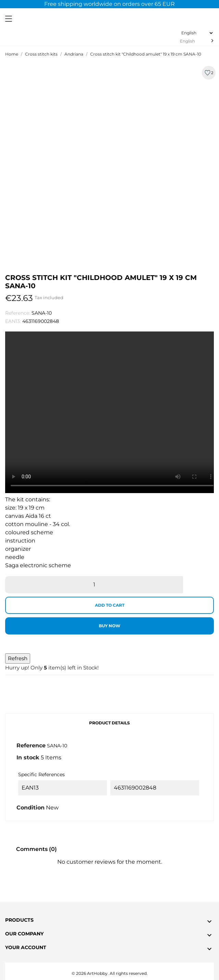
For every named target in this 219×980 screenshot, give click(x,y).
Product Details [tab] (109, 723)
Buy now (109, 626)
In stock (28, 757)
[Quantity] (94, 585)
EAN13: (13, 321)
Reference (31, 745)
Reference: (18, 313)
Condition (31, 808)
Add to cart (110, 605)
